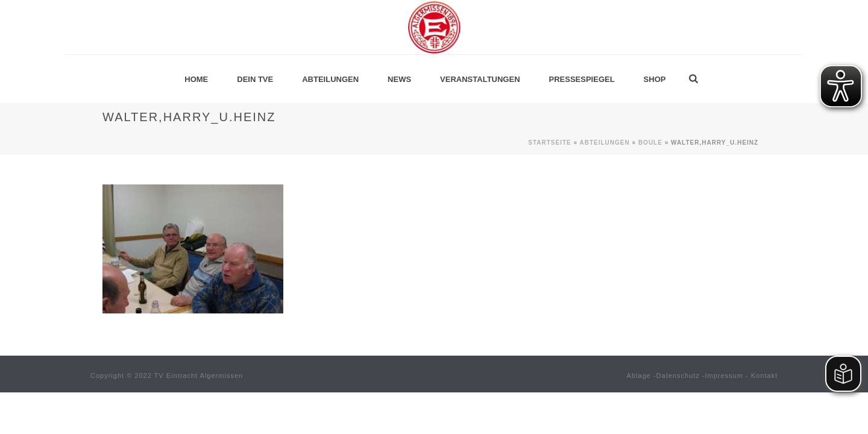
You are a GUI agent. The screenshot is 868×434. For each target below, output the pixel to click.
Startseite (549, 143)
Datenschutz (678, 376)
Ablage (639, 376)
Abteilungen (330, 79)
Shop (655, 79)
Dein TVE (255, 79)
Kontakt (764, 376)
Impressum (724, 376)
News (399, 79)
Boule (650, 143)
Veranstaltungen (480, 79)
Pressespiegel (582, 79)
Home (196, 79)
